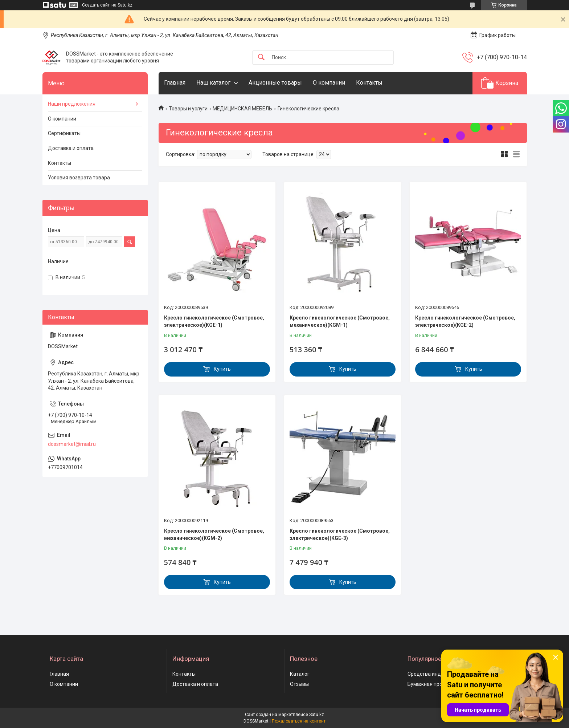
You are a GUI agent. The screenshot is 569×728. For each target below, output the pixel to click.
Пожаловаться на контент (299, 721)
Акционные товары (275, 83)
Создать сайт (96, 5)
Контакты (369, 83)
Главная (175, 83)
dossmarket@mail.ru (72, 444)
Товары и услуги (188, 109)
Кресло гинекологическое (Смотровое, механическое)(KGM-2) (214, 534)
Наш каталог (213, 83)
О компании (329, 83)
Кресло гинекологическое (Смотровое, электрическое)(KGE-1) (214, 321)
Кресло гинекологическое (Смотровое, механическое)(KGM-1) (340, 321)
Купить (222, 369)
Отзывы (299, 684)
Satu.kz (317, 715)
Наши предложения (72, 104)
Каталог (300, 674)
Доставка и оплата (71, 148)
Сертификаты (64, 133)
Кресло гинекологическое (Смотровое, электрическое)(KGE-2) (465, 321)
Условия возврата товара (79, 178)
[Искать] (261, 58)
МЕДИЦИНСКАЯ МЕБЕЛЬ (242, 109)
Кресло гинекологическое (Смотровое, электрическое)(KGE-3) (340, 534)
